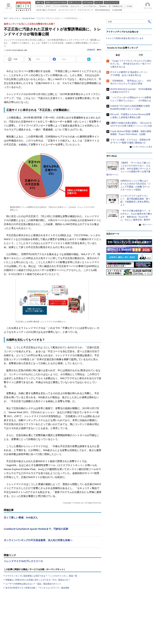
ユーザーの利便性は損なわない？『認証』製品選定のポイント (33, 584)
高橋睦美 (91, 50)
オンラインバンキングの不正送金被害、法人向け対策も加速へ (38, 540)
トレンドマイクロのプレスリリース (23, 561)
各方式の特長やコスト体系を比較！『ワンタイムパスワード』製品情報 (37, 588)
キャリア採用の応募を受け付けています (126, 38)
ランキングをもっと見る (142, 147)
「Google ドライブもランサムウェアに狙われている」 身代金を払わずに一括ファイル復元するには (131, 64)
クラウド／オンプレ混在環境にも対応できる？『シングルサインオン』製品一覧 (41, 576)
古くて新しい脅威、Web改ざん (21, 518)
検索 (150, 22)
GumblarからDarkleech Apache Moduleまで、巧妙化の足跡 (36, 529)
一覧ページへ (147, 225)
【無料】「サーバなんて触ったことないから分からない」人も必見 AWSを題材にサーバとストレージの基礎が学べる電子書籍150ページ (128, 169)
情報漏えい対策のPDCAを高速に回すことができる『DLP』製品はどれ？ (38, 580)
